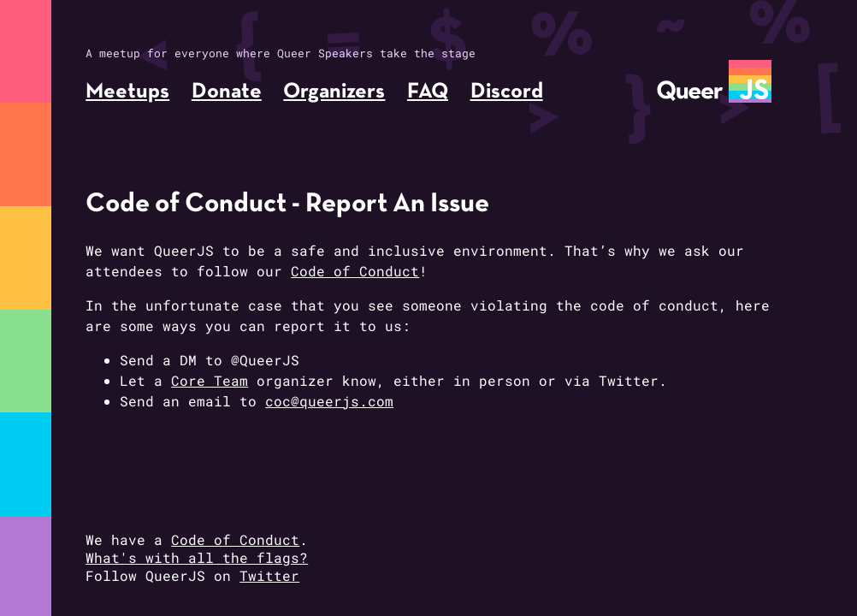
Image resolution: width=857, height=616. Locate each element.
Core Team (210, 380)
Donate (227, 92)
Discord (507, 92)
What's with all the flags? (197, 557)
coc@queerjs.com (329, 401)
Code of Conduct (355, 271)
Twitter (269, 575)
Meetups (127, 92)
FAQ (428, 92)
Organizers (334, 92)
